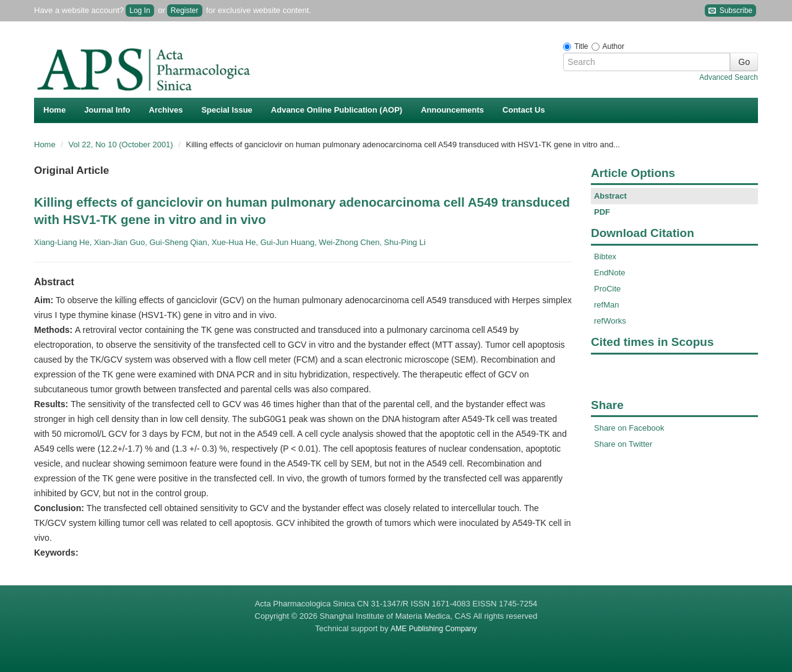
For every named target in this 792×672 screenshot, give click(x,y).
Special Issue (226, 110)
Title (581, 46)
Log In (140, 11)
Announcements (452, 110)
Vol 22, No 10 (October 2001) (122, 144)
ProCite (607, 289)
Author (613, 46)
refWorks (610, 321)
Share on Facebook (629, 428)
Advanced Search (729, 77)
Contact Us (524, 110)
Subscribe (730, 11)
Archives (166, 110)
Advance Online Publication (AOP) (337, 110)
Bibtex (605, 256)
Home (54, 110)
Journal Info (107, 110)
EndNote (610, 273)
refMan (606, 305)
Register (185, 11)
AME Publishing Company (433, 629)
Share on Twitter (623, 444)
